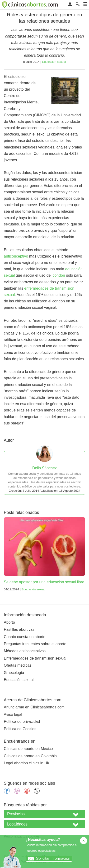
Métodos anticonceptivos (25, 651)
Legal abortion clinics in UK (27, 763)
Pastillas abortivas (19, 629)
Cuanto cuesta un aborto (25, 637)
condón (59, 275)
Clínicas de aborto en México (28, 749)
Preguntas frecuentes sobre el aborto (35, 644)
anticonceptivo (16, 256)
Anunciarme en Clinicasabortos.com (34, 707)
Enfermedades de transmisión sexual (35, 658)
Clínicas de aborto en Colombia (30, 756)
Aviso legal (13, 714)
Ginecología (14, 673)
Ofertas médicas (18, 665)
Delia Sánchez (44, 468)
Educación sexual (54, 62)
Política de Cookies (20, 729)
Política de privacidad (22, 722)
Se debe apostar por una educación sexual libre (44, 582)
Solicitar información (48, 858)
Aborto (9, 622)
